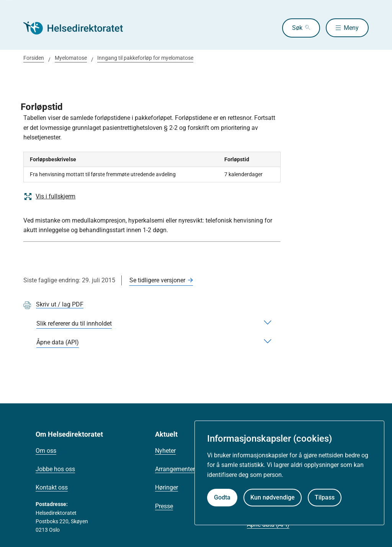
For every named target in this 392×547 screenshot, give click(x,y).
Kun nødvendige (273, 497)
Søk (297, 28)
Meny (351, 28)
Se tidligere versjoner (157, 280)
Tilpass (325, 497)
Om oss (46, 451)
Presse (164, 506)
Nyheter (165, 451)
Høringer (167, 487)
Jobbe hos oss (55, 469)
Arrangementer (175, 469)
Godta (222, 497)
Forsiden (34, 58)
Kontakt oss (52, 487)
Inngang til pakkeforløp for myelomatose (145, 58)
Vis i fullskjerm (49, 197)
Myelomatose (71, 58)
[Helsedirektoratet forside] (78, 28)
